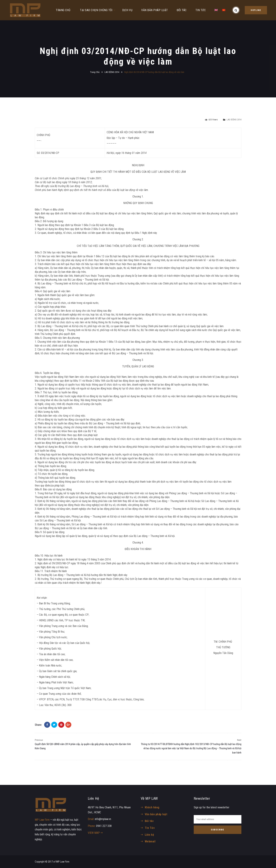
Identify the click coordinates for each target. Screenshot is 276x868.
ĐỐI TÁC (182, 10)
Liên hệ (149, 835)
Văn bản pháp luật (156, 814)
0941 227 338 (104, 826)
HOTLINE (256, 10)
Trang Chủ (95, 72)
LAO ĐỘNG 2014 (112, 72)
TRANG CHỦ (63, 10)
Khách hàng (152, 807)
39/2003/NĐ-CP (61, 563)
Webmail (150, 841)
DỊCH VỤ (127, 10)
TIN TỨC (201, 10)
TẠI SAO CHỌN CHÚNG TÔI (96, 10)
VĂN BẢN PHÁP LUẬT (155, 10)
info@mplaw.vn (103, 819)
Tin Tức (150, 828)
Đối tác (149, 821)
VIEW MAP (95, 833)
